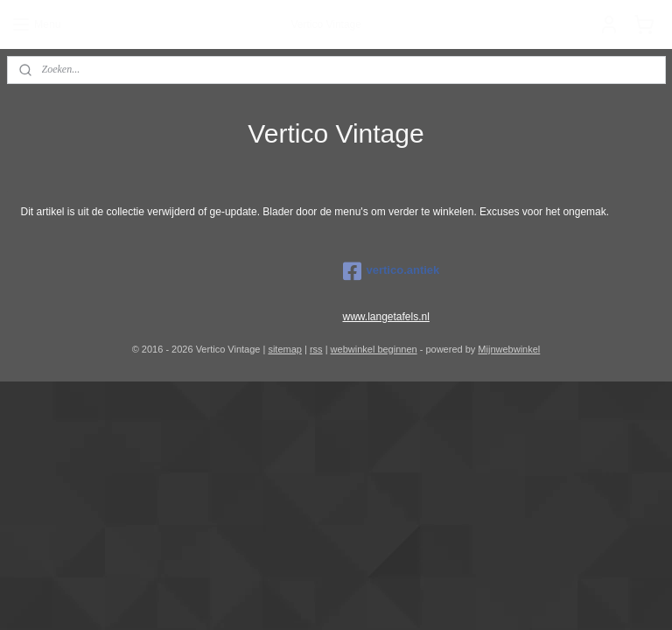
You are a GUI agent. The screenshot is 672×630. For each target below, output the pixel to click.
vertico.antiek (392, 271)
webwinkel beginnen (374, 349)
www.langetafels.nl (386, 317)
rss (316, 349)
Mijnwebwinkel (509, 349)
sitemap (285, 349)
